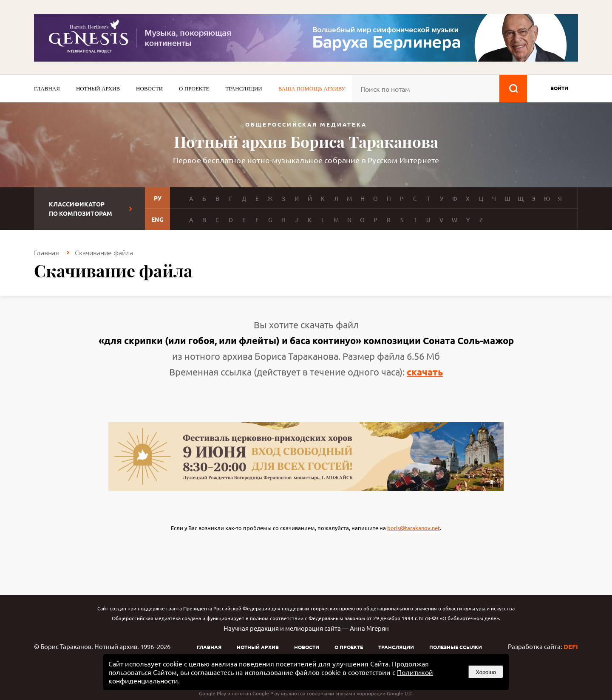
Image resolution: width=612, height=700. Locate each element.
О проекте (194, 89)
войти (559, 88)
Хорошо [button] (486, 672)
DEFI (571, 646)
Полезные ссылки (456, 647)
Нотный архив (98, 89)
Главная (47, 89)
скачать (425, 372)
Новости (149, 89)
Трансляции (244, 89)
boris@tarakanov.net (414, 528)
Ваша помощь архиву (312, 89)
